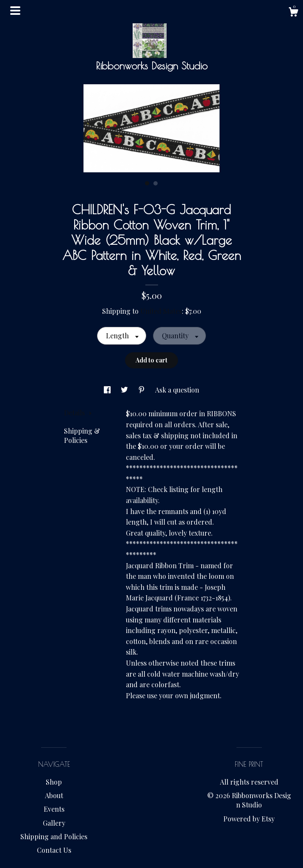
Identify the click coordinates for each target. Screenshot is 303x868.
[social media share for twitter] (125, 390)
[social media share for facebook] (108, 390)
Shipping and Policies (54, 836)
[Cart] (293, 13)
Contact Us (54, 850)
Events (54, 809)
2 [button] (156, 183)
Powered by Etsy (249, 819)
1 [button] (147, 183)
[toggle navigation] (15, 11)
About (54, 795)
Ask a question (177, 390)
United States (161, 311)
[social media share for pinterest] (142, 390)
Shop (54, 782)
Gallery (54, 823)
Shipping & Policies (82, 435)
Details (78, 413)
